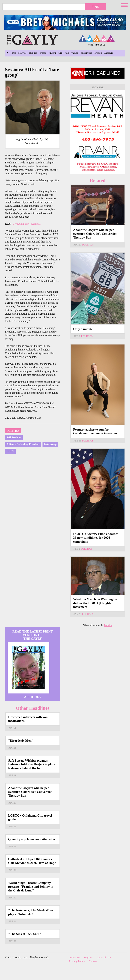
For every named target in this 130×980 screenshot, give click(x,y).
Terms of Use (104, 957)
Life (60, 53)
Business (33, 53)
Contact (93, 961)
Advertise (74, 957)
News (13, 53)
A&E (67, 53)
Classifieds (86, 53)
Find (96, 7)
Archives (109, 53)
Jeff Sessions (14, 437)
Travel (75, 53)
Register (88, 957)
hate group (50, 444)
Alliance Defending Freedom (23, 444)
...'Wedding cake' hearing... (26, 224)
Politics (22, 53)
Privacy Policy (77, 961)
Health (52, 53)
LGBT (10, 451)
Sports (43, 53)
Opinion (98, 53)
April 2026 (33, 697)
